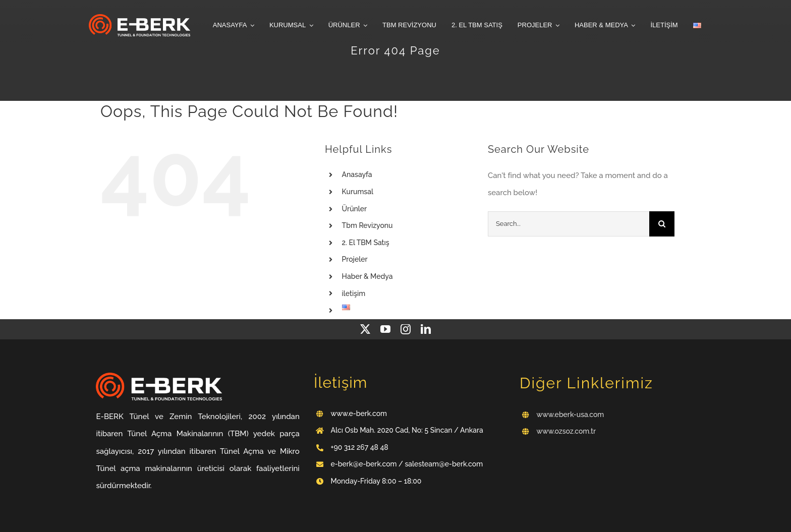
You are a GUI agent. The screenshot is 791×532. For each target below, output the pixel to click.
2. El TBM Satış (366, 243)
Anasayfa (357, 174)
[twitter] (365, 329)
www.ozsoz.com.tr (567, 431)
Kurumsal (358, 192)
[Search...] (569, 224)
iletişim (354, 293)
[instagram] (406, 329)
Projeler (355, 259)
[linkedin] (426, 329)
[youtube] (385, 329)
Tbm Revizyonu (368, 225)
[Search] (662, 224)
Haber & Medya (368, 276)
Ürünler (355, 209)
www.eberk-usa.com (571, 415)
